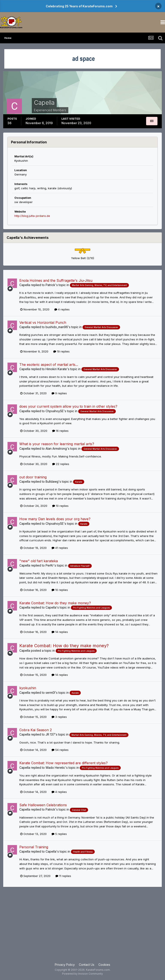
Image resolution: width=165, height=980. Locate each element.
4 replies (62, 309)
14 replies (60, 632)
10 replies (60, 506)
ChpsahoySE (55, 411)
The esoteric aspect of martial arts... (49, 365)
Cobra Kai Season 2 (36, 730)
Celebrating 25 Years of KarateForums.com (79, 6)
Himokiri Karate (56, 369)
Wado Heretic (55, 768)
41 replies (60, 548)
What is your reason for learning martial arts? (57, 444)
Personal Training (34, 847)
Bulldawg (52, 481)
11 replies (63, 876)
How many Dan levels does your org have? (55, 519)
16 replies (60, 431)
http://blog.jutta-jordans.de (32, 216)
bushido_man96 (57, 327)
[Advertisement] (82, 928)
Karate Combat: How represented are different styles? (63, 763)
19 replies (61, 351)
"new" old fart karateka (39, 561)
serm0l (50, 693)
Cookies (104, 965)
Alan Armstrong (56, 449)
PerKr (50, 565)
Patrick (50, 285)
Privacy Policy (65, 965)
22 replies (61, 464)
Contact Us (87, 965)
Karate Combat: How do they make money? (55, 603)
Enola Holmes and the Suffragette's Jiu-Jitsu (56, 280)
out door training (33, 477)
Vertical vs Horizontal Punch (43, 322)
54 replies (60, 750)
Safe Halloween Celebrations (43, 805)
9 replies (59, 393)
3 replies (59, 717)
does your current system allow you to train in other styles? (68, 406)
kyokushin (28, 688)
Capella (25, 285)
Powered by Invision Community (82, 974)
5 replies (59, 834)
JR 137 (50, 734)
